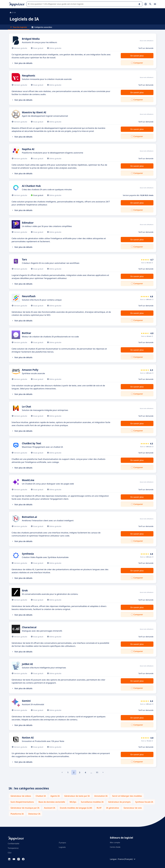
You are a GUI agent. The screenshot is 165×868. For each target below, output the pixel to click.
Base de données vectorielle (52, 802)
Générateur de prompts (119, 802)
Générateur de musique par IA (25, 808)
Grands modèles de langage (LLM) (76, 808)
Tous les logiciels (19, 27)
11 (97, 772)
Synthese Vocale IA (144, 802)
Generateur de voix (133, 808)
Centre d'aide (115, 847)
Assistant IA (50, 808)
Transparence (13, 848)
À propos (62, 843)
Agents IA (55, 796)
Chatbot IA (41, 796)
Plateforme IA (17, 814)
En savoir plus (137, 56)
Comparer (138, 63)
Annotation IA (101, 796)
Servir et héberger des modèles (127, 796)
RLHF (99, 808)
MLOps (73, 802)
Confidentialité (14, 843)
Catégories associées (42, 27)
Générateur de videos (21, 796)
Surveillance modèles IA (92, 802)
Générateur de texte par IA (77, 796)
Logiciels (62, 847)
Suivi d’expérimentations (22, 802)
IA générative (113, 808)
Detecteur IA (34, 814)
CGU (10, 853)
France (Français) (127, 859)
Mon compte (115, 842)
